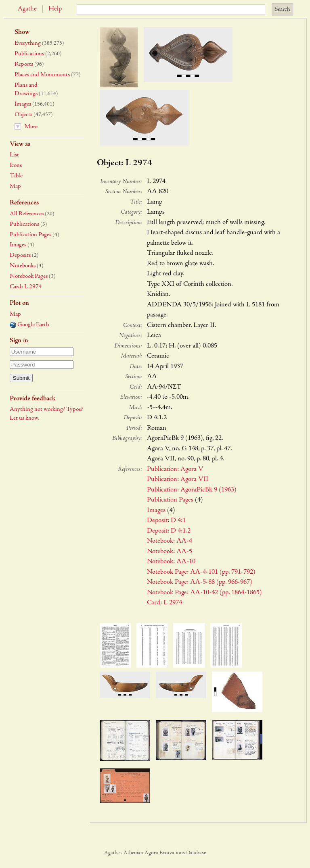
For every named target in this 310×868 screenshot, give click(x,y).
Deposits (20, 255)
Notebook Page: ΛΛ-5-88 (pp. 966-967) (200, 582)
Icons (16, 165)
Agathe (27, 9)
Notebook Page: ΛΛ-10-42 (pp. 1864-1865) (204, 593)
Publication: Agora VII (178, 480)
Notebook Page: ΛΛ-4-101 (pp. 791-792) (201, 572)
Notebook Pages (29, 276)
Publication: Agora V (175, 469)
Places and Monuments (42, 75)
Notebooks (23, 266)
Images (23, 104)
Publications (29, 54)
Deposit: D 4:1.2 (169, 531)
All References (27, 214)
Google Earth (29, 325)
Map (15, 186)
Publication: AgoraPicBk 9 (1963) (192, 490)
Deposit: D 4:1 (166, 521)
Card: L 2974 (26, 287)
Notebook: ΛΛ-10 (171, 562)
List (14, 155)
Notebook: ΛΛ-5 (170, 552)
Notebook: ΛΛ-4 (170, 541)
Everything (28, 43)
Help (55, 9)
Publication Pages (30, 235)
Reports (24, 64)
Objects (23, 115)
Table (16, 176)
